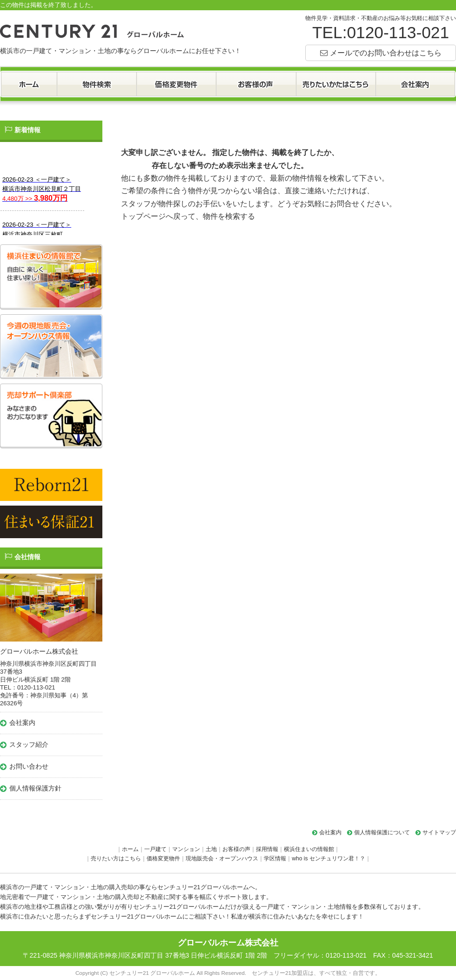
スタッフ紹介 (29, 744)
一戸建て (155, 849)
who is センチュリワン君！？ (329, 858)
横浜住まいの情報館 (309, 849)
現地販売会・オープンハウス (222, 858)
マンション (186, 849)
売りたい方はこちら (116, 858)
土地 (211, 849)
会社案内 (22, 723)
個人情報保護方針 (35, 788)
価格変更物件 (163, 858)
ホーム (130, 849)
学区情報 (275, 858)
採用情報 (267, 849)
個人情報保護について (382, 832)
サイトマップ (439, 832)
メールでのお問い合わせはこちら (386, 53)
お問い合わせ (29, 766)
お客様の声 (236, 849)
